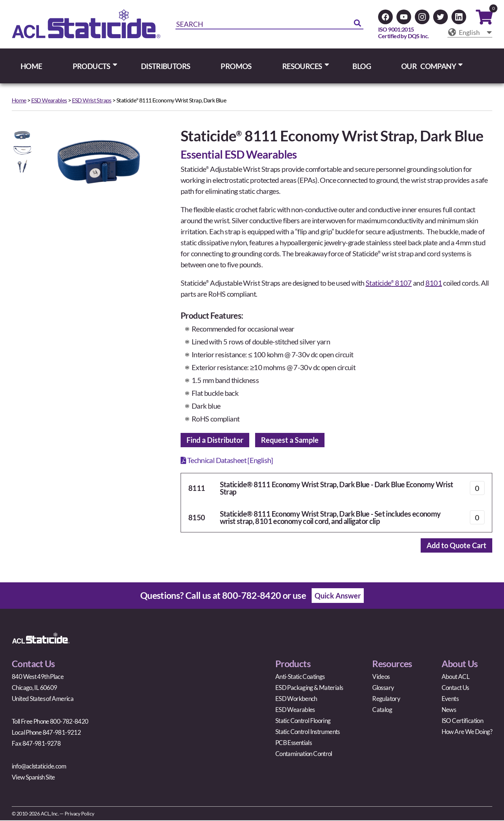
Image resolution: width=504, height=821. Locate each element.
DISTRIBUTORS (166, 66)
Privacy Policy (79, 814)
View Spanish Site (33, 778)
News (449, 710)
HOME (31, 66)
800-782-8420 (252, 596)
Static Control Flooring (303, 721)
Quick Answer (338, 596)
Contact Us (455, 688)
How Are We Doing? (467, 732)
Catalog (382, 710)
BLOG (362, 66)
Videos (381, 677)
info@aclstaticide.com (39, 767)
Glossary (383, 688)
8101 (434, 283)
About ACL (456, 677)
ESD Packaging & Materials (309, 688)
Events (450, 699)
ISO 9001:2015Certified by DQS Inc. (404, 32)
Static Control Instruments (308, 732)
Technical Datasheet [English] (227, 460)
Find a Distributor (215, 440)
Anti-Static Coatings (300, 677)
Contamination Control (304, 754)
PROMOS (236, 66)
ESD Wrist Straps (92, 100)
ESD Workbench (296, 699)
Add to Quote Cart (456, 546)
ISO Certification (462, 721)
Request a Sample (290, 440)
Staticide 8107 (389, 283)
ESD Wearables (49, 100)
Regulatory (386, 699)
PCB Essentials (293, 743)
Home (19, 100)
